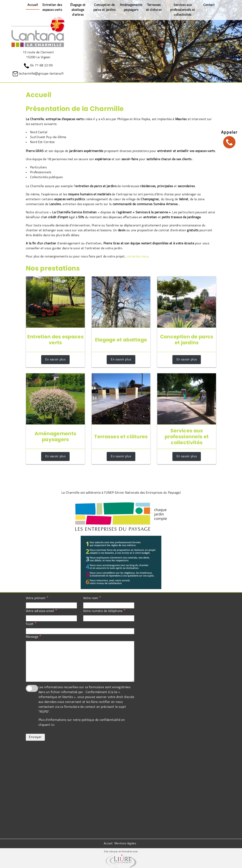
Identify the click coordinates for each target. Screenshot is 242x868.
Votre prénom (37, 598)
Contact (209, 5)
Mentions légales (125, 844)
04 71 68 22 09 (41, 66)
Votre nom (92, 598)
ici (53, 725)
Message (33, 637)
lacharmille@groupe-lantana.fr (41, 74)
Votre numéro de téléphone (104, 611)
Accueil (108, 844)
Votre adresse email (41, 611)
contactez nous (137, 257)
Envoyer (35, 737)
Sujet (31, 624)
